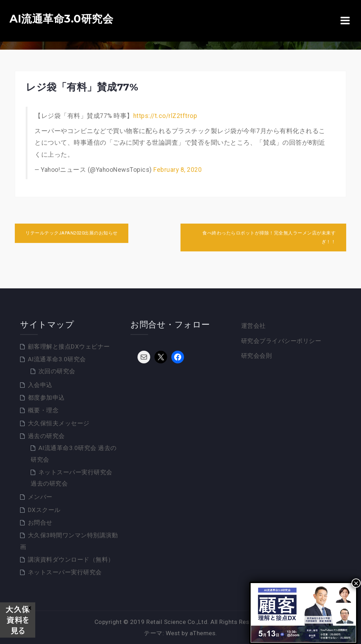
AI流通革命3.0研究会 (61, 19)
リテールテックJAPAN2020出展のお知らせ (72, 233)
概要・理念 (43, 410)
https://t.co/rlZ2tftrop (165, 116)
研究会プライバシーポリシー (281, 341)
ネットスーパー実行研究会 (65, 572)
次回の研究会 (57, 371)
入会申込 (40, 385)
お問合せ (40, 523)
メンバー (40, 497)
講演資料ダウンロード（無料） (71, 559)
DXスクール (44, 510)
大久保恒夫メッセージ (59, 423)
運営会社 (253, 326)
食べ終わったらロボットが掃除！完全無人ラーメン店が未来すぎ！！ (269, 237)
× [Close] (356, 583)
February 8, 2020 (178, 170)
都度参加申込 (46, 398)
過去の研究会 (46, 436)
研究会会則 (257, 356)
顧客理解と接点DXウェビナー (69, 346)
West (173, 633)
